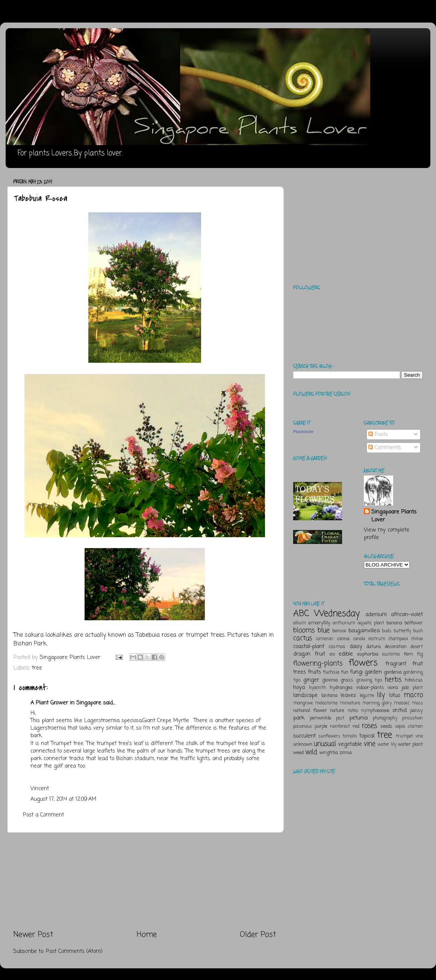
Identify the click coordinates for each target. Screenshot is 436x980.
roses (369, 726)
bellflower (414, 623)
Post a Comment (43, 815)
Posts (378, 435)
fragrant (396, 664)
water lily (387, 745)
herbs (393, 680)
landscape (305, 695)
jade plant (412, 688)
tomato (350, 736)
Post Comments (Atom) (74, 951)
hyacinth (317, 688)
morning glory (377, 703)
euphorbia (368, 654)
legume (367, 696)
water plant (410, 744)
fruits (314, 672)
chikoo (417, 639)
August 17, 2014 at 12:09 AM (63, 799)
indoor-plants (370, 688)
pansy (416, 711)
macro (413, 695)
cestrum (377, 639)
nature (337, 711)
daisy (356, 647)
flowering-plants (318, 663)
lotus (395, 695)
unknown (303, 744)
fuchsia (331, 672)
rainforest (340, 727)
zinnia (346, 753)
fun (345, 672)
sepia (400, 727)
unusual (325, 744)
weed (298, 753)
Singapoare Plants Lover (394, 516)
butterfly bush (408, 631)
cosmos (337, 647)
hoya (299, 688)
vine (370, 744)
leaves (348, 695)
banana (394, 623)
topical (367, 736)
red (356, 726)
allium (300, 623)
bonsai (339, 631)
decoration (396, 647)
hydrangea (341, 688)
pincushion (413, 718)
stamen (415, 727)
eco (332, 654)
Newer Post (33, 935)
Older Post (258, 935)
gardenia (393, 672)
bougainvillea (364, 631)
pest (340, 718)
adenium (376, 615)
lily (381, 695)
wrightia (329, 753)
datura (374, 647)
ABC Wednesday (326, 614)
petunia (358, 718)
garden (373, 672)
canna (343, 639)
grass (347, 680)
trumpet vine (409, 736)
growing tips (369, 680)
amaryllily (319, 623)
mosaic (402, 703)
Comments (385, 448)
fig (420, 654)
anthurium (344, 623)
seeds (386, 726)
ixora (393, 688)
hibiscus (414, 680)
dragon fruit (309, 654)
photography (385, 718)
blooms (304, 630)
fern (408, 654)
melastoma (326, 703)
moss (417, 703)
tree (37, 668)
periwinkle (320, 718)
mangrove (303, 703)
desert (417, 647)
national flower (310, 711)
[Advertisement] (145, 881)
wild (311, 752)
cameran (325, 639)
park (299, 718)
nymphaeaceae (375, 711)
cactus (303, 638)
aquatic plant (371, 623)
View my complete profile (387, 534)
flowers (363, 663)
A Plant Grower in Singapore (66, 703)
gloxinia (330, 680)
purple (321, 726)
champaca (398, 639)
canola (359, 639)
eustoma (391, 654)
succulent (304, 736)
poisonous (303, 727)
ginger (311, 680)
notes (353, 711)
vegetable (350, 744)
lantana (329, 696)
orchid (400, 710)
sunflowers (329, 736)
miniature (350, 703)
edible (346, 654)
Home (147, 935)
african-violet (407, 615)
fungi (356, 672)
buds (387, 631)
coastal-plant (309, 647)
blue (324, 630)
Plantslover (303, 432)
